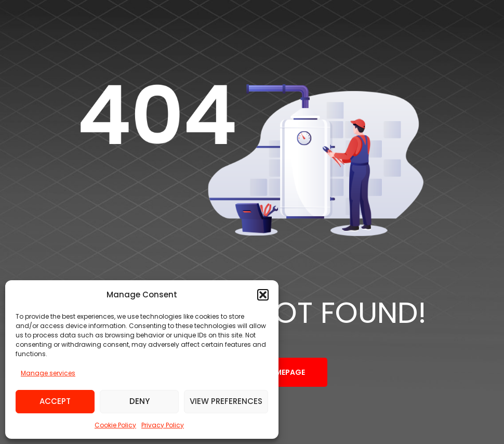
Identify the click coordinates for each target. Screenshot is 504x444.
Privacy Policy (163, 425)
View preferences (226, 401)
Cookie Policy (115, 425)
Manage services (48, 373)
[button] (263, 295)
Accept (55, 401)
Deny (140, 401)
